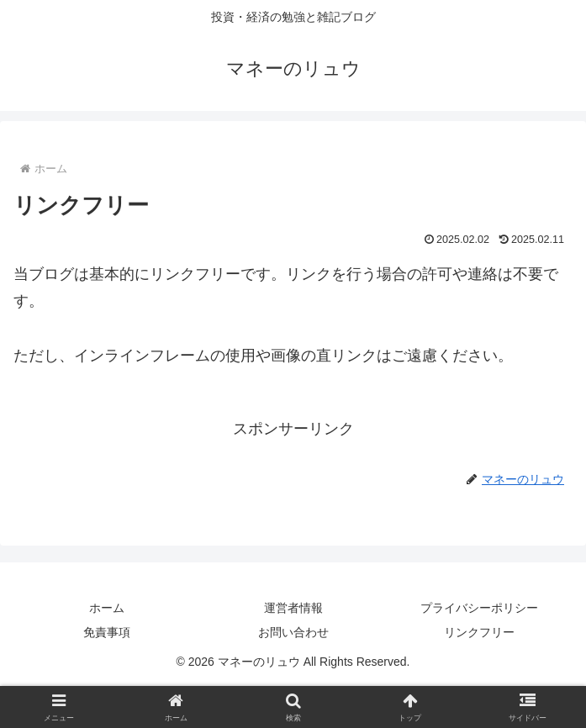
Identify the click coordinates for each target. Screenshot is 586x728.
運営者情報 (293, 608)
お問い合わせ (293, 632)
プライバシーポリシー (479, 608)
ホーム (107, 608)
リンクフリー (479, 632)
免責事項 (107, 632)
